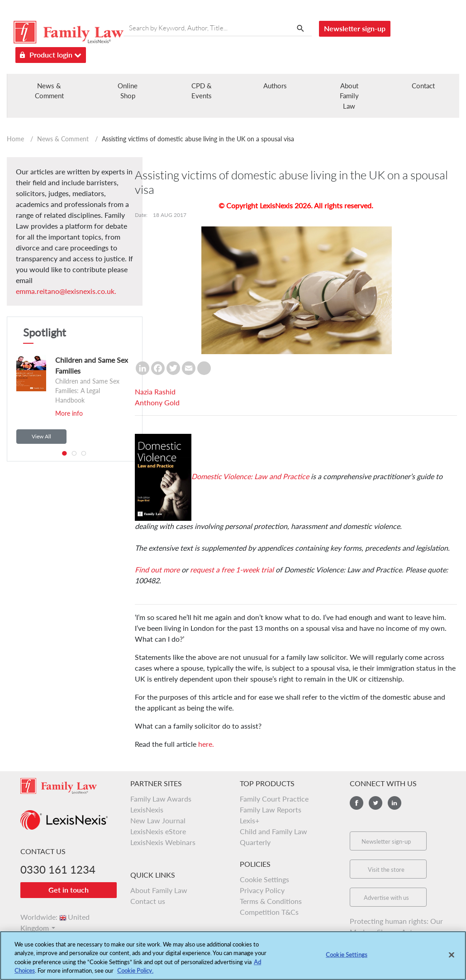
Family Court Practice (274, 799)
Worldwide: (55, 917)
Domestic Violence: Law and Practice (250, 476)
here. (206, 744)
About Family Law (349, 96)
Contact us (148, 901)
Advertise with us (386, 898)
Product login (51, 53)
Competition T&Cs (269, 912)
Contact (423, 86)
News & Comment (63, 139)
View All (41, 436)
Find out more (157, 569)
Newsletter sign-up (355, 28)
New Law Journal (158, 820)
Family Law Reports (271, 809)
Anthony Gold (157, 402)
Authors (275, 86)
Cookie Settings (264, 879)
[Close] (452, 960)
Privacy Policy (262, 890)
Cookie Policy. (135, 975)
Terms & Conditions (271, 901)
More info (69, 413)
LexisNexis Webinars (163, 842)
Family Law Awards (161, 799)
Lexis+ (250, 820)
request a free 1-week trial (231, 569)
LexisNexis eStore (158, 831)
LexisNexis (147, 809)
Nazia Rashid (155, 392)
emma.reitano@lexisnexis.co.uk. (66, 291)
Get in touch (69, 890)
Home (15, 139)
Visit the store (386, 870)
